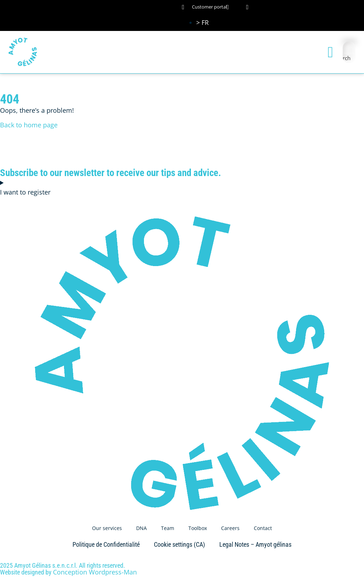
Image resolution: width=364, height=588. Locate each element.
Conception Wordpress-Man (95, 572)
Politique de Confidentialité (106, 544)
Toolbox (198, 528)
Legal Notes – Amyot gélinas (255, 544)
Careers (230, 528)
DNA (141, 528)
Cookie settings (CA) (180, 544)
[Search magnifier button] (349, 58)
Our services (107, 528)
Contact (263, 528)
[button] (330, 52)
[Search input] (349, 48)
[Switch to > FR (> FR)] (202, 22)
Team (168, 528)
